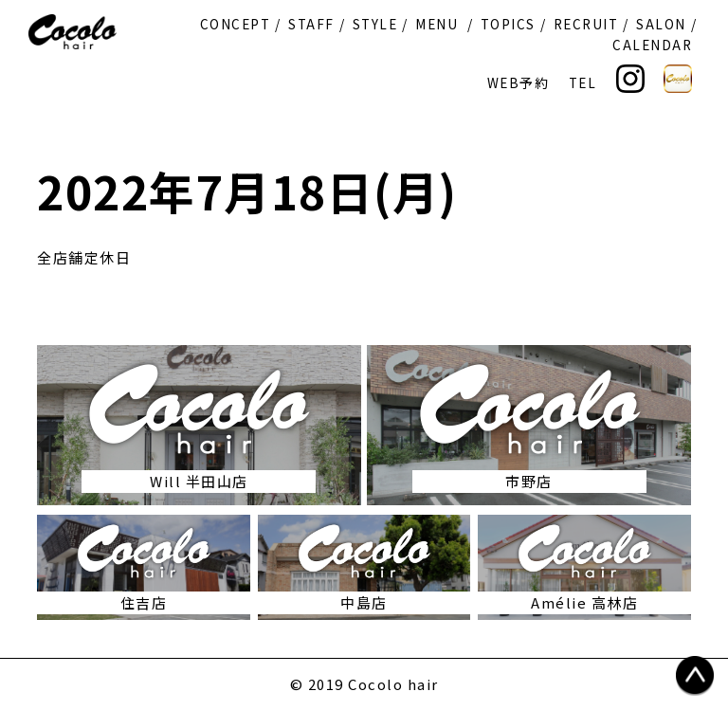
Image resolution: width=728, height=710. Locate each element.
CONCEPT (236, 24)
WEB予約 (519, 82)
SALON (661, 24)
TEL (583, 82)
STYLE (375, 24)
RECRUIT (586, 24)
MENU (437, 24)
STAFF (311, 24)
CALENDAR (652, 45)
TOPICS (508, 24)
